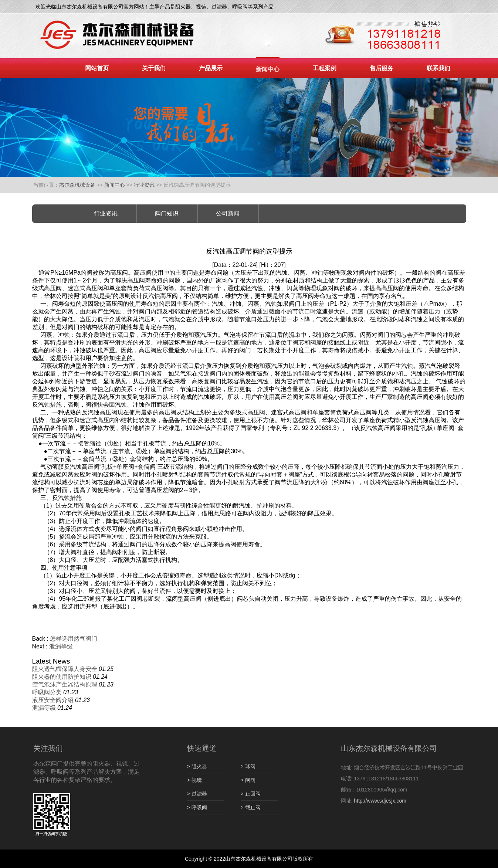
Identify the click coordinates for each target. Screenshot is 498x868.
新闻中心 (268, 69)
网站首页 (97, 68)
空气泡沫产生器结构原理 (65, 684)
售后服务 (382, 68)
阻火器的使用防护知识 (62, 677)
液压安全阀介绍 (53, 700)
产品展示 (211, 68)
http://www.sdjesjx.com (380, 801)
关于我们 (154, 68)
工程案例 (325, 68)
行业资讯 (144, 185)
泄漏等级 (61, 646)
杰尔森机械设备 (77, 185)
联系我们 (438, 68)
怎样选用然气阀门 (74, 639)
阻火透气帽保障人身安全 (65, 669)
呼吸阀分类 (47, 692)
